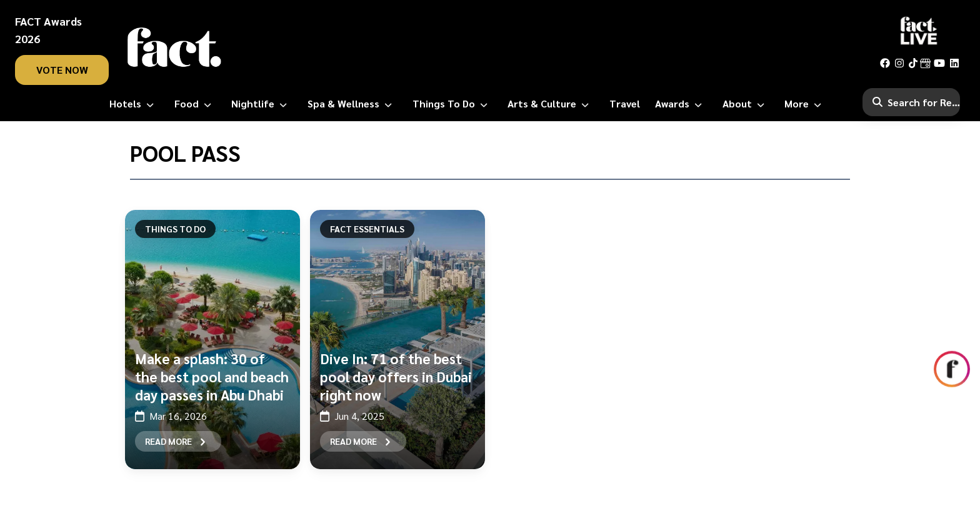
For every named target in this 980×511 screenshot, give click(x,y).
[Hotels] (134, 104)
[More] (805, 104)
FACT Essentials (367, 229)
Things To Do (175, 229)
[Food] (195, 104)
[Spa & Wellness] (352, 104)
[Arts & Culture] (551, 104)
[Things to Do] (452, 104)
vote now (62, 70)
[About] (746, 104)
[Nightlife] (262, 104)
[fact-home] (174, 47)
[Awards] (681, 104)
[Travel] (625, 104)
